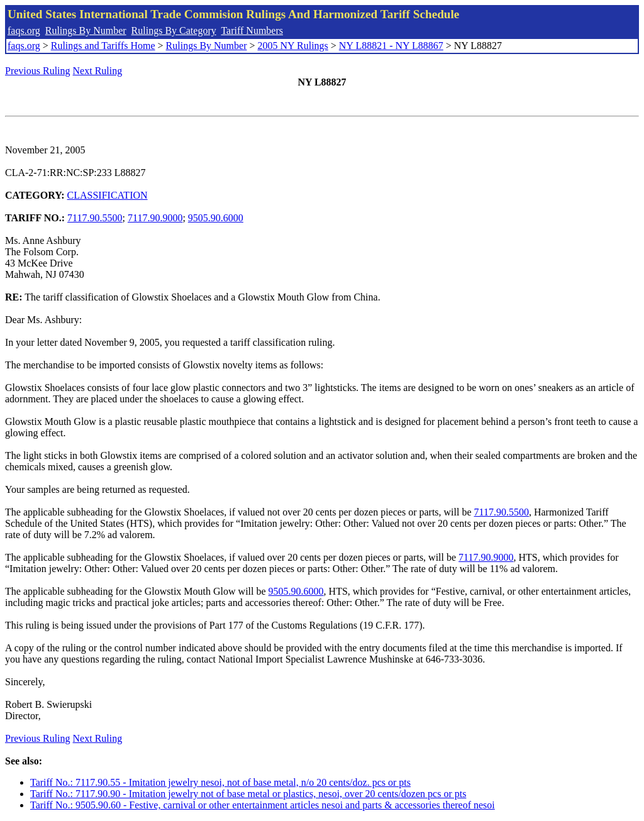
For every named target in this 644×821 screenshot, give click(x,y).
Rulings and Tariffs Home (103, 46)
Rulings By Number (86, 30)
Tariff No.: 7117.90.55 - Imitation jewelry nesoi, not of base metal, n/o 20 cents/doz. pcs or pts (220, 782)
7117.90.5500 (95, 218)
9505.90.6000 (216, 218)
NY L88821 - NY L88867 (391, 46)
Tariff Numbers (252, 30)
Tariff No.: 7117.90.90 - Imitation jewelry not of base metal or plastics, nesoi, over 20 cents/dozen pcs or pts (248, 794)
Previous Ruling (38, 71)
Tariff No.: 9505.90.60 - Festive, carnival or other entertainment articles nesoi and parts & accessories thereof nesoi (263, 805)
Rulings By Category (174, 30)
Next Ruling (98, 71)
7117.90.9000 (155, 218)
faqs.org (24, 30)
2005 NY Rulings (293, 46)
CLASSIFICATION (108, 195)
